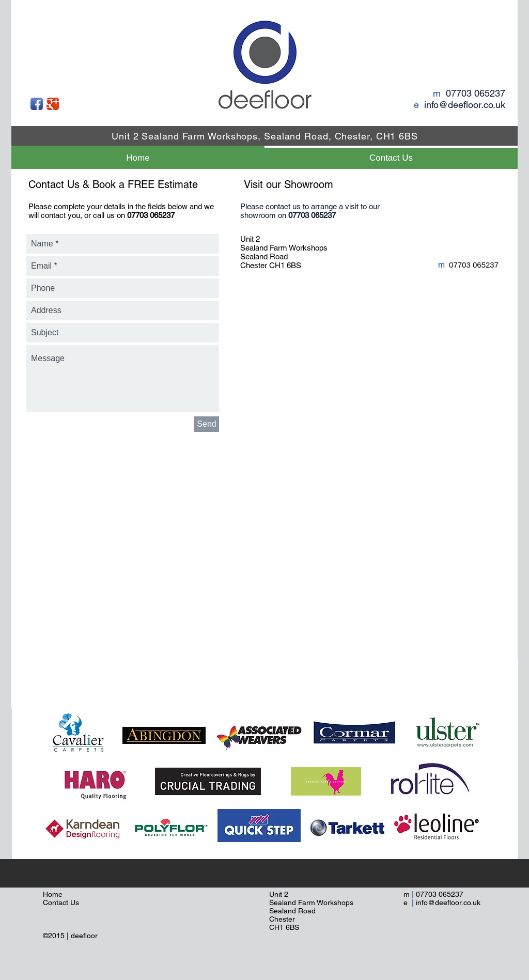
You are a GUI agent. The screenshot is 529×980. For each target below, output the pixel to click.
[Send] (207, 424)
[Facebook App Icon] (37, 104)
